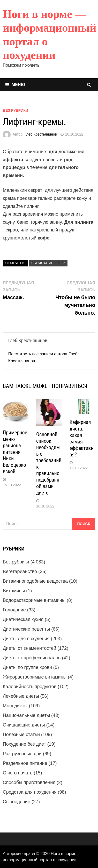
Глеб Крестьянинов (41, 134)
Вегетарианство (20, 571)
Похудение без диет (24, 744)
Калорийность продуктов (30, 687)
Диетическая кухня (23, 619)
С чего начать (18, 773)
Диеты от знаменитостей (29, 648)
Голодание (14, 610)
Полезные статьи (21, 735)
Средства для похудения (30, 792)
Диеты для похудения (26, 639)
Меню (15, 85)
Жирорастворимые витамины (35, 677)
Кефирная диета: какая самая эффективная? (82, 438)
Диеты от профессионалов (32, 658)
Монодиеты (15, 706)
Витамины (14, 591)
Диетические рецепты (26, 629)
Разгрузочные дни (22, 754)
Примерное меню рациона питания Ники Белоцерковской (15, 452)
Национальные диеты (26, 715)
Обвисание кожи (48, 263)
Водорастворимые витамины (34, 600)
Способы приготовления (29, 782)
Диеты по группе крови (27, 667)
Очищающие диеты (24, 725)
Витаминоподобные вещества (35, 581)
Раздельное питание (25, 763)
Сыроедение (17, 802)
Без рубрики (16, 110)
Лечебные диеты (21, 696)
